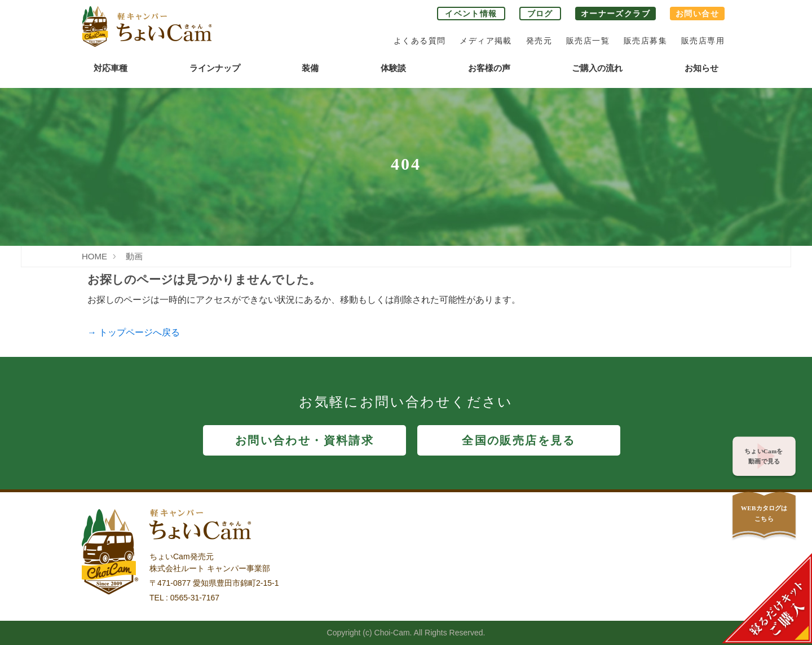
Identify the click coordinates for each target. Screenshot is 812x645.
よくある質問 (420, 41)
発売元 (539, 41)
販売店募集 (645, 41)
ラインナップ (215, 68)
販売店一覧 (588, 41)
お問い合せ (697, 14)
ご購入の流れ (597, 68)
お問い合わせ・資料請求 (304, 440)
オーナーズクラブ (615, 14)
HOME (94, 256)
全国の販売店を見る (519, 440)
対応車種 (111, 68)
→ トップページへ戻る (134, 332)
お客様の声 (489, 68)
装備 (310, 68)
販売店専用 (703, 41)
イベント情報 (471, 14)
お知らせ (701, 68)
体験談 (393, 68)
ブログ (540, 14)
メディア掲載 (486, 41)
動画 (134, 256)
